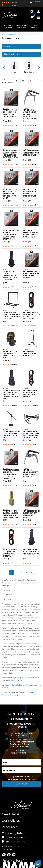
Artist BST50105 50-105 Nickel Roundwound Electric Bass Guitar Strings (11, 474)
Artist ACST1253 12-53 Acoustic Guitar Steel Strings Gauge (10, 113)
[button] (38, 12)
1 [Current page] (12, 572)
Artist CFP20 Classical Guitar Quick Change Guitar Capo (31, 473)
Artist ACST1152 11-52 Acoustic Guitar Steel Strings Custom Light (10, 194)
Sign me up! (21, 784)
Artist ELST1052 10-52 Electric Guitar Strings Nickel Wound (31, 275)
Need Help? (11, 814)
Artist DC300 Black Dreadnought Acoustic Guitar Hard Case (10, 276)
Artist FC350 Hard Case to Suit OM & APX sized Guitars (31, 552)
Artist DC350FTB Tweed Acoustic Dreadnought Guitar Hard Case (11, 514)
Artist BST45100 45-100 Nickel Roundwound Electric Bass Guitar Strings (11, 235)
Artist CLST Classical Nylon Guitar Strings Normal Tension (31, 234)
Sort (18, 81)
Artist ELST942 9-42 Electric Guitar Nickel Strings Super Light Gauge (11, 154)
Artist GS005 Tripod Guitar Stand (30, 353)
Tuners (29, 685)
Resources (10, 827)
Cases (14, 685)
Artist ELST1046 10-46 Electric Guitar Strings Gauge (31, 153)
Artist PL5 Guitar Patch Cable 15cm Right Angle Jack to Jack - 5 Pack (31, 434)
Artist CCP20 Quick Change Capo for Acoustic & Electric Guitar (30, 114)
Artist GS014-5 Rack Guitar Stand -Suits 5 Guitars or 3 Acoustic (11, 316)
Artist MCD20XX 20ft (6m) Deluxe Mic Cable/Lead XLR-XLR (30, 393)
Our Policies (11, 821)
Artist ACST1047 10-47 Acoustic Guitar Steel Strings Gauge (30, 193)
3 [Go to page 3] (21, 572)
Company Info (12, 833)
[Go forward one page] (31, 572)
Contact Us (14, 695)
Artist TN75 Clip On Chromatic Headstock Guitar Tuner (11, 354)
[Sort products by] (31, 81)
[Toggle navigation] (38, 18)
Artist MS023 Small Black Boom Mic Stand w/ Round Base (11, 434)
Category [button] (8, 46)
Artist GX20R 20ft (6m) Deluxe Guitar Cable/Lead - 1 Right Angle (31, 316)
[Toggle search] (32, 12)
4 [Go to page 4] (26, 572)
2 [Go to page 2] (17, 572)
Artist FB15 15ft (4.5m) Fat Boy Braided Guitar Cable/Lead (10, 553)
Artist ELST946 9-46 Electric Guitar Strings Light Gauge (31, 514)
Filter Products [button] (11, 54)
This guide (20, 678)
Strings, (20, 685)
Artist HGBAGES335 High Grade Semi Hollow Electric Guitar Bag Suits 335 (11, 394)
